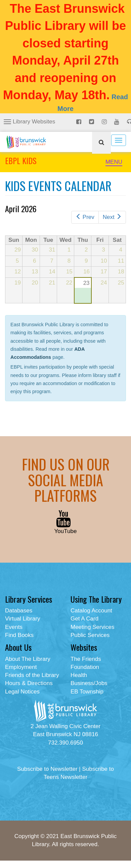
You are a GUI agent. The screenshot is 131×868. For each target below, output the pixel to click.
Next (112, 217)
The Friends (86, 659)
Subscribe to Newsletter (47, 769)
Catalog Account (91, 611)
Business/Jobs (89, 683)
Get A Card (84, 619)
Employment (21, 667)
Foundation (85, 667)
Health (79, 675)
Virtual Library (23, 619)
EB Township (87, 692)
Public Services (90, 635)
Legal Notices (22, 692)
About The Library (28, 659)
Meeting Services (92, 627)
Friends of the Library (32, 675)
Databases (19, 611)
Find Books (19, 635)
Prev (85, 217)
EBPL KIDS (21, 160)
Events (14, 627)
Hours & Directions (29, 683)
